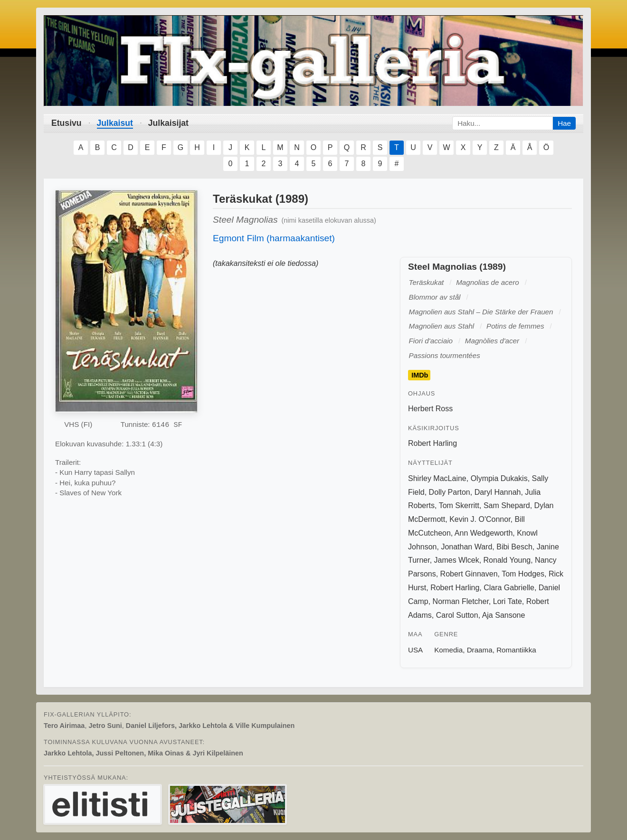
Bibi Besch (514, 547)
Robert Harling (432, 443)
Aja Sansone (504, 615)
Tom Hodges (523, 574)
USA (415, 650)
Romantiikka (516, 650)
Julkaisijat (168, 123)
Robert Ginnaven (469, 574)
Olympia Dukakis (499, 478)
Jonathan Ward (466, 547)
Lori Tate (508, 601)
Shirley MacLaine (437, 478)
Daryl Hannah (498, 492)
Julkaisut (115, 123)
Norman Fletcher (461, 601)
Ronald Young (507, 560)
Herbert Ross (430, 409)
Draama (480, 650)
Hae (564, 123)
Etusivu (66, 123)
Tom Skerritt (459, 505)
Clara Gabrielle (509, 588)
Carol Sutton (457, 615)
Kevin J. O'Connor (480, 519)
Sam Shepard (507, 505)
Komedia (448, 650)
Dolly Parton (450, 492)
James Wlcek (457, 560)
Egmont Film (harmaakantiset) (274, 238)
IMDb (420, 375)
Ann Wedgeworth (484, 533)
